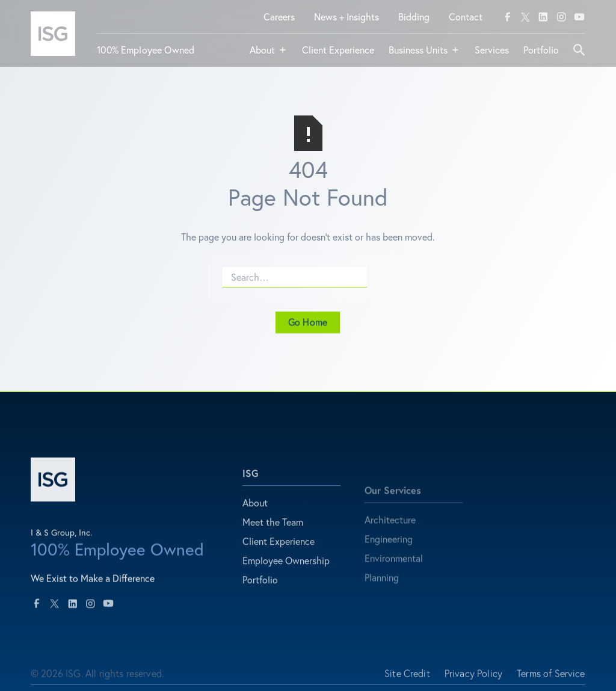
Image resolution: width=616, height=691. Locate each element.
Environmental (394, 579)
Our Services (393, 511)
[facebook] (508, 17)
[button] (269, 55)
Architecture (390, 540)
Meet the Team (273, 534)
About (255, 514)
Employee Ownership (286, 572)
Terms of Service (551, 679)
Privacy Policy (473, 679)
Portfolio (260, 591)
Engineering (389, 560)
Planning (382, 598)
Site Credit (407, 679)
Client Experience (279, 553)
